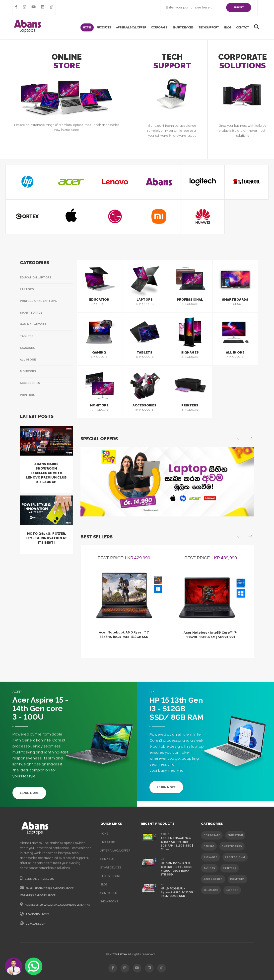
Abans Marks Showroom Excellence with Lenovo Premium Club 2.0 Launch (46, 473)
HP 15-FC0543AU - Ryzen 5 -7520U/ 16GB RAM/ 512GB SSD (177, 892)
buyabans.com (36, 924)
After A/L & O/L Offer (133, 27)
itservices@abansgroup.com (55, 888)
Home (90, 27)
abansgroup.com (37, 914)
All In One (28, 360)
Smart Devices (184, 27)
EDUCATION (235, 835)
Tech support (210, 27)
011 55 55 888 (46, 879)
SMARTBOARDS (232, 846)
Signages (27, 348)
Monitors (28, 371)
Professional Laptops (38, 301)
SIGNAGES (210, 857)
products (106, 27)
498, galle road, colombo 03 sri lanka (64, 905)
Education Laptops (36, 278)
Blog (228, 27)
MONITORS (238, 879)
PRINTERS (230, 868)
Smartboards (31, 313)
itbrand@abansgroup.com (38, 895)
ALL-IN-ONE (211, 890)
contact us (109, 893)
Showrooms (109, 902)
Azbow (122, 954)
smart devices (111, 868)
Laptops (27, 289)
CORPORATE (212, 835)
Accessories (30, 383)
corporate (108, 859)
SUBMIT (239, 7)
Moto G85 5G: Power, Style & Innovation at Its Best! (46, 538)
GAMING (209, 846)
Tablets (27, 336)
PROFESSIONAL (235, 857)
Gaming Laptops (33, 324)
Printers (27, 395)
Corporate (161, 27)
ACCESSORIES (213, 879)
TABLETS (209, 868)
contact (243, 27)
